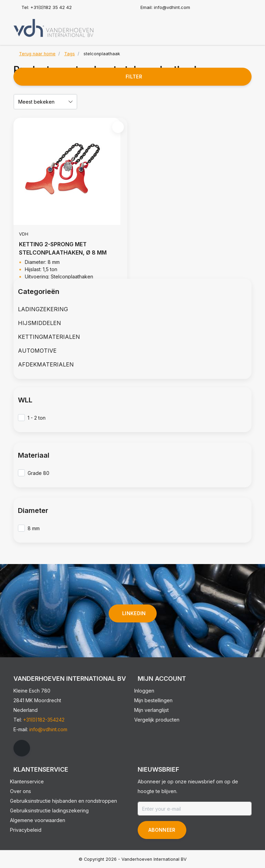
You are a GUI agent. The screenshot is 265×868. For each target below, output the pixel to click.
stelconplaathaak (102, 54)
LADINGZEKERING (43, 309)
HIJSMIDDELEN (40, 323)
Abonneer (162, 830)
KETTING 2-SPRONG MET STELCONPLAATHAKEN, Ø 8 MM (63, 248)
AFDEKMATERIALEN (46, 364)
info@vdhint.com (48, 729)
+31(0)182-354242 (44, 720)
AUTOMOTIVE (37, 351)
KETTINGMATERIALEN (49, 337)
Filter (134, 77)
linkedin (134, 613)
